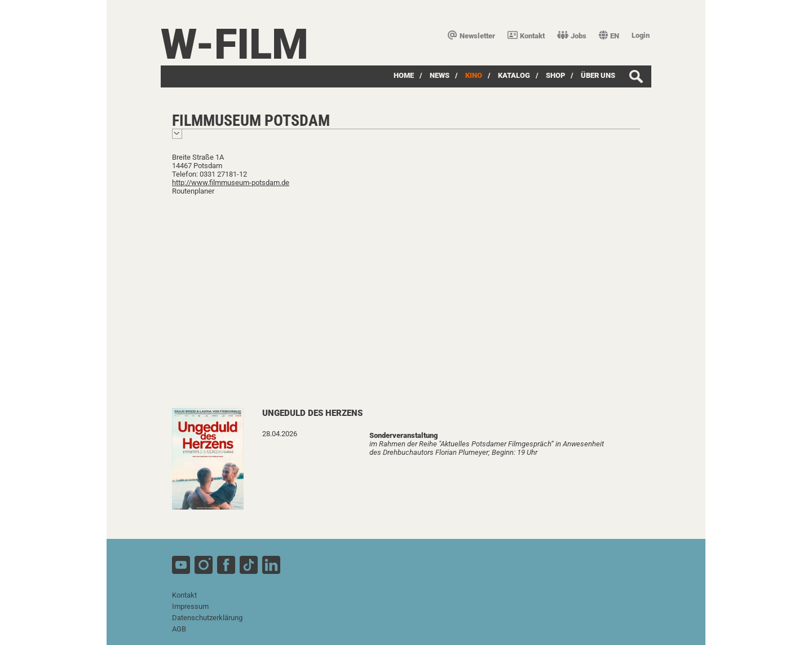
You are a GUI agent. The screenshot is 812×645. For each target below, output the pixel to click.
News (440, 75)
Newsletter (471, 36)
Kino (474, 75)
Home (404, 75)
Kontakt (526, 36)
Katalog (514, 75)
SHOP (555, 75)
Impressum (190, 606)
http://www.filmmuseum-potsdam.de (231, 183)
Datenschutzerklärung (207, 618)
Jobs (572, 36)
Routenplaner (193, 191)
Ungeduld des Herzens (312, 413)
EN (609, 36)
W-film (235, 44)
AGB (179, 629)
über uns (598, 75)
